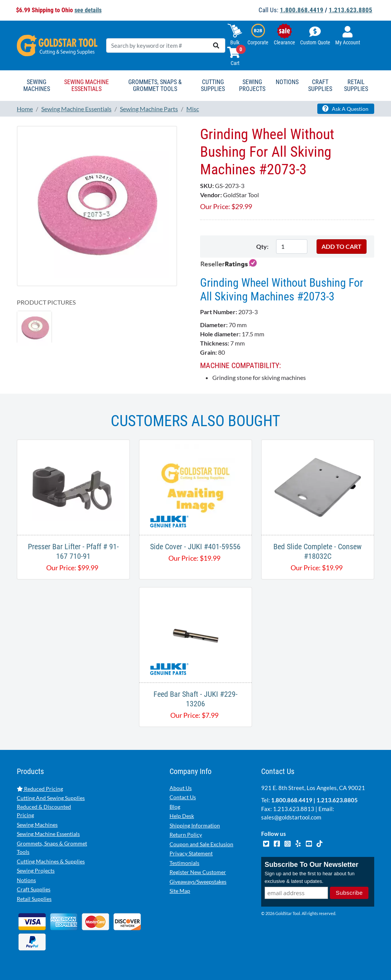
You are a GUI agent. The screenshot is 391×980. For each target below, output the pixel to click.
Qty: (262, 246)
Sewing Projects (36, 870)
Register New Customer (198, 872)
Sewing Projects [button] (252, 85)
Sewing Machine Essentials (48, 834)
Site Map (180, 891)
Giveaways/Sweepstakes (198, 882)
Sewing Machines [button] (37, 85)
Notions (26, 880)
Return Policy (186, 835)
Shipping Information (195, 825)
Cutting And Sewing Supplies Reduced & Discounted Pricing (51, 806)
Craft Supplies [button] (320, 85)
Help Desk (182, 816)
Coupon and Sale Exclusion (201, 844)
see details (88, 10)
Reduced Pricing (40, 789)
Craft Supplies (34, 889)
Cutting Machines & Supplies (51, 861)
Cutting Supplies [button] (213, 85)
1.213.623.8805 (351, 10)
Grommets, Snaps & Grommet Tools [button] (155, 85)
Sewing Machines (37, 825)
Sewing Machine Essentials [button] (86, 85)
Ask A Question (345, 109)
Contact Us (183, 797)
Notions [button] (287, 82)
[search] (216, 45)
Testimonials (184, 863)
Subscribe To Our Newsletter (312, 865)
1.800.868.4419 (302, 10)
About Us (181, 788)
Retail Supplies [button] (356, 85)
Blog (175, 807)
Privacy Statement (191, 853)
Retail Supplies (34, 899)
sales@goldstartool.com (291, 817)
